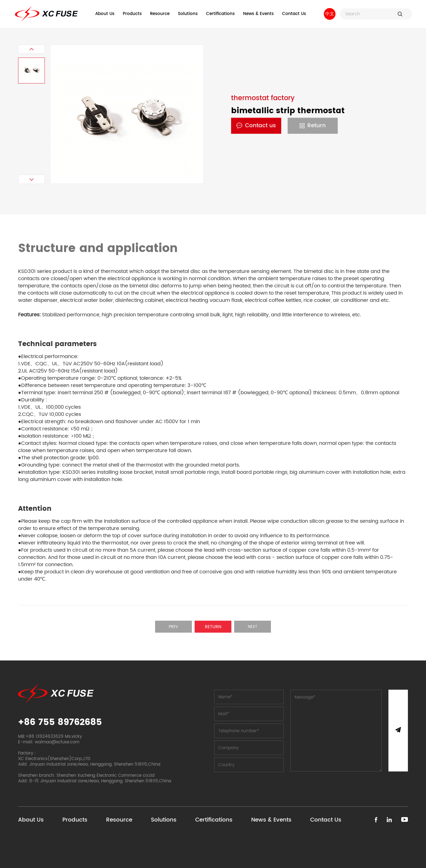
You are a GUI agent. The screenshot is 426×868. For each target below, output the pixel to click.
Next (253, 627)
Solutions (188, 14)
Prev (173, 627)
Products (132, 14)
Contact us (256, 126)
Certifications (220, 14)
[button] (31, 49)
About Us (105, 14)
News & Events (258, 14)
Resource (160, 14)
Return (313, 126)
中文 (330, 14)
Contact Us (294, 14)
